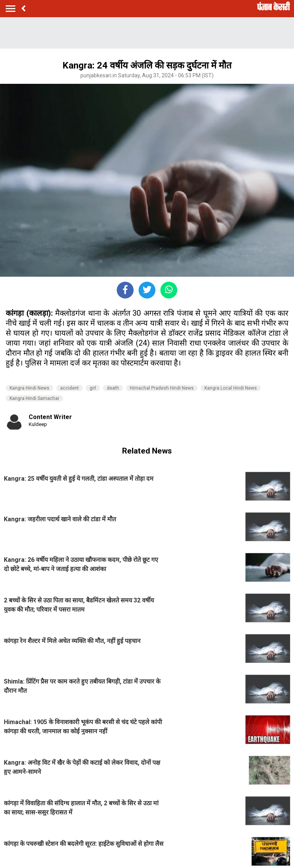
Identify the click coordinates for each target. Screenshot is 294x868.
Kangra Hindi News (29, 388)
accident (69, 388)
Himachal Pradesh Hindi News (162, 388)
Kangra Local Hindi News (231, 388)
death (113, 388)
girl (93, 388)
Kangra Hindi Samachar (34, 398)
